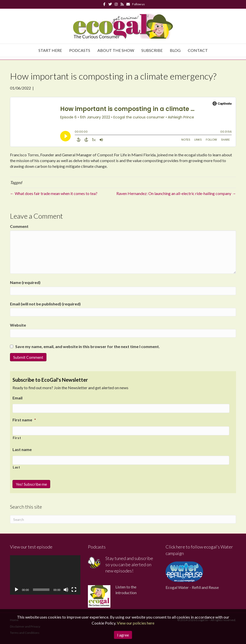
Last (16, 466)
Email (17, 398)
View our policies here (136, 623)
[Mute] (66, 589)
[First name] (121, 430)
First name (24, 419)
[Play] (16, 589)
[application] (45, 574)
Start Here (50, 50)
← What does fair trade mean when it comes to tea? (54, 193)
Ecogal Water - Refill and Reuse (192, 586)
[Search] (123, 519)
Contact (198, 50)
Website (18, 325)
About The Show (116, 50)
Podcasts (80, 50)
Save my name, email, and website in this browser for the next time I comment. (88, 346)
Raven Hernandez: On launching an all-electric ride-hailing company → (176, 193)
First (17, 437)
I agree (123, 635)
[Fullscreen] (74, 589)
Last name (22, 449)
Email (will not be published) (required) (45, 304)
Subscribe (152, 50)
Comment (19, 226)
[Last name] (121, 460)
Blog (175, 50)
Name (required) (25, 282)
